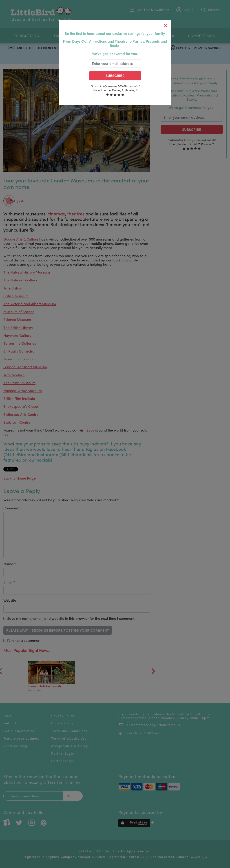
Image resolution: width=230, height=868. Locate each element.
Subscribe (115, 76)
